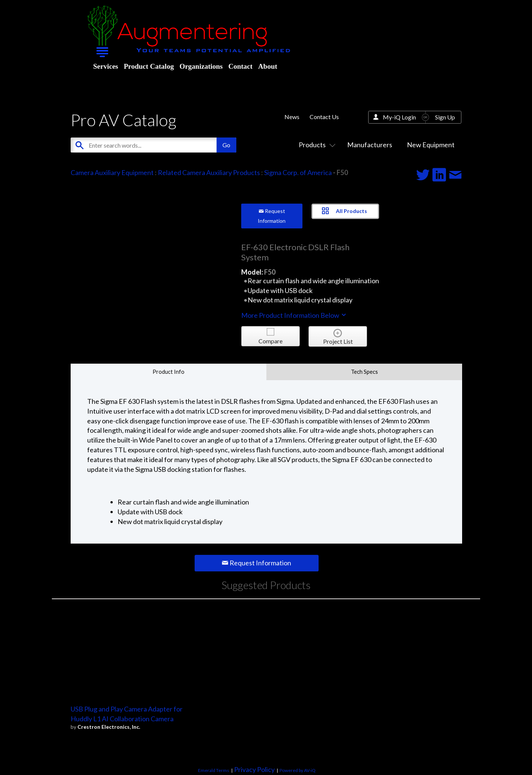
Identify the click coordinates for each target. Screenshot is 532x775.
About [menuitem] (268, 66)
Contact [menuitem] (240, 66)
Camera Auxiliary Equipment (112, 172)
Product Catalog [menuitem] (149, 66)
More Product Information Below (294, 315)
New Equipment (431, 145)
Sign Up (445, 117)
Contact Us (324, 117)
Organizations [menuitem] (201, 66)
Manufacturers (370, 145)
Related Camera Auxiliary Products (209, 172)
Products (316, 145)
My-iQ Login (399, 117)
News (292, 117)
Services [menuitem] (106, 66)
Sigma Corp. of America (298, 172)
